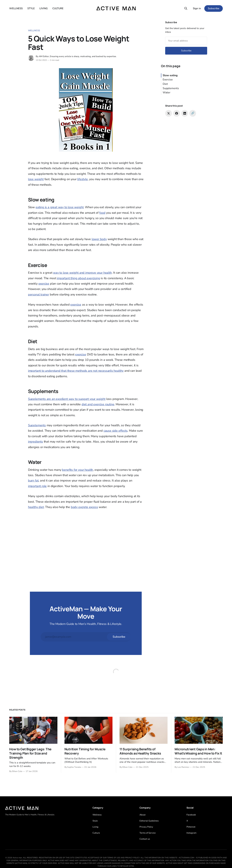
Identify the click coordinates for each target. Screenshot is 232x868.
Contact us (145, 839)
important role (37, 486)
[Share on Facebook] (177, 113)
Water (167, 93)
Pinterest (191, 827)
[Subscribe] (119, 637)
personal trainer (39, 294)
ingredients (36, 442)
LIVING (44, 8)
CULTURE (58, 8)
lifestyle (82, 179)
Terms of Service (148, 833)
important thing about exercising (78, 278)
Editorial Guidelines (149, 821)
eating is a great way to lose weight (60, 207)
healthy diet (36, 507)
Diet (165, 84)
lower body (99, 239)
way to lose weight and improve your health (82, 273)
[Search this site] (186, 8)
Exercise (168, 80)
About (143, 815)
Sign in (197, 8)
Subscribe (213, 8)
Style (95, 821)
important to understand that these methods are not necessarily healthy (76, 371)
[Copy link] (193, 113)
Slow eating (170, 75)
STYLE (31, 8)
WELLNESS (16, 8)
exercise (44, 284)
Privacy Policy (146, 827)
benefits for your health (77, 470)
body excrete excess (84, 507)
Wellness (34, 31)
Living (95, 827)
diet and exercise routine (98, 404)
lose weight (36, 179)
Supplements (37, 425)
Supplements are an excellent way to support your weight (67, 399)
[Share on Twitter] (169, 113)
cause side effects (116, 431)
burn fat (33, 481)
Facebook (191, 815)
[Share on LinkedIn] (185, 113)
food (102, 213)
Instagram (191, 833)
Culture (96, 833)
